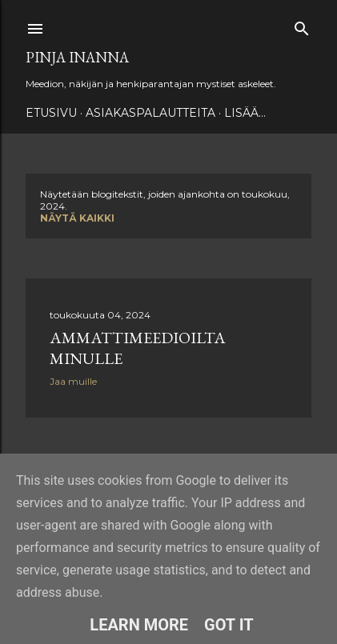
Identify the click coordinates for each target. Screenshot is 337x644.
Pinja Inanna (77, 57)
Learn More (139, 625)
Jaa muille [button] (73, 381)
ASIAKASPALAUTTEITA (150, 113)
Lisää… (245, 113)
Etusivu (51, 113)
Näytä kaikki (77, 218)
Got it (229, 625)
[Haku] (302, 25)
